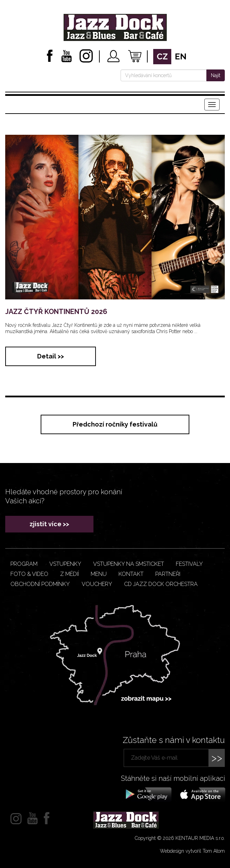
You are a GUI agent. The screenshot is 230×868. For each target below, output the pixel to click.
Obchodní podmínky (40, 584)
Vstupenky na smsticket (129, 564)
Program (24, 564)
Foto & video (29, 574)
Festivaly (189, 564)
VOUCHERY (97, 584)
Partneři (168, 574)
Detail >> (51, 356)
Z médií (69, 574)
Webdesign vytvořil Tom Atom (192, 851)
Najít (216, 75)
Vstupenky (65, 564)
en (181, 56)
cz (162, 56)
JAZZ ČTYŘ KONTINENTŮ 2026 (56, 312)
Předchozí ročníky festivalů (115, 424)
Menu (99, 574)
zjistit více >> (49, 524)
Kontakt (131, 574)
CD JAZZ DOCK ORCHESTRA (161, 584)
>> (217, 758)
